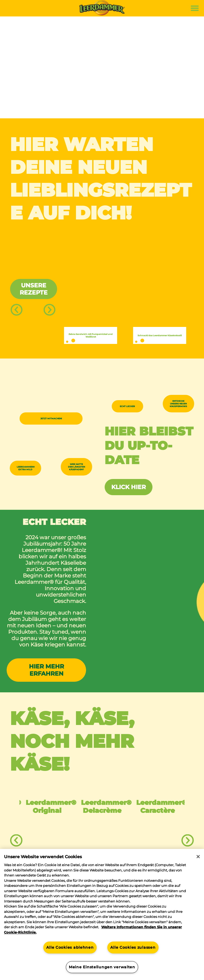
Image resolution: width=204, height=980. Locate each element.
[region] (102, 914)
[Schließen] (198, 857)
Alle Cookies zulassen (133, 947)
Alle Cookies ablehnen (70, 947)
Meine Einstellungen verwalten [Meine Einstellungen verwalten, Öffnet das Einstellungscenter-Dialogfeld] (102, 967)
